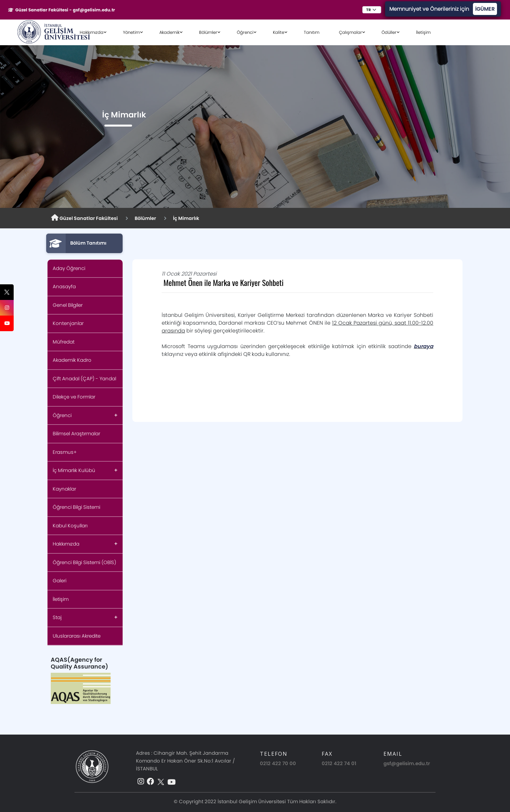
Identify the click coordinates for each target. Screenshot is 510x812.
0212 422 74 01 (339, 763)
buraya (423, 346)
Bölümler (208, 32)
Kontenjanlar (68, 323)
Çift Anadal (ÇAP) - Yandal (84, 379)
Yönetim (131, 32)
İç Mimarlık (186, 218)
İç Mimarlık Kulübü (74, 470)
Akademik (169, 32)
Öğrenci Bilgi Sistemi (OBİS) (84, 562)
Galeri (60, 581)
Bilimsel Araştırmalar (76, 433)
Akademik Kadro (72, 360)
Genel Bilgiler (68, 305)
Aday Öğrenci (69, 268)
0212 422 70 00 (278, 763)
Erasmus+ (65, 452)
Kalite (279, 32)
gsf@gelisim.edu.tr (407, 763)
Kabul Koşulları (70, 526)
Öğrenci (245, 32)
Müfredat (64, 342)
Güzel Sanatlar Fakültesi (84, 218)
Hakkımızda (92, 32)
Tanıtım (312, 32)
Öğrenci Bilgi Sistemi (76, 507)
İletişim (423, 32)
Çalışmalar (350, 32)
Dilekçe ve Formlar (74, 397)
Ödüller (389, 32)
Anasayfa (64, 286)
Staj (57, 617)
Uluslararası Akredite (77, 636)
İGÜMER (485, 9)
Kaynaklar (64, 489)
